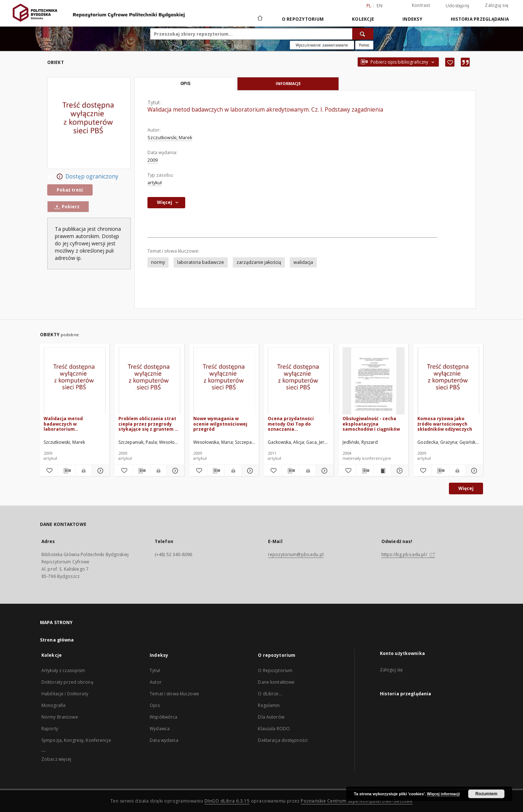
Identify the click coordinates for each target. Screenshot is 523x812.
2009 (153, 160)
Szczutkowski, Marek (170, 138)
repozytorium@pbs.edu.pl (296, 554)
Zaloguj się (497, 5)
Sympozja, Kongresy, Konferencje (76, 740)
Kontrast (421, 5)
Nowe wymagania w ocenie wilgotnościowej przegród (220, 424)
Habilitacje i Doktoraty (65, 694)
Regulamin (269, 705)
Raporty (50, 729)
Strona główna (57, 640)
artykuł (155, 183)
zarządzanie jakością (259, 262)
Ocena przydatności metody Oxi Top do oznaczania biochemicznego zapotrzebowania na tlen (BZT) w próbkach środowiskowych (297, 424)
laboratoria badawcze (201, 262)
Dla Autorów (271, 717)
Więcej (466, 488)
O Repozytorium (275, 670)
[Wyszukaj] (363, 34)
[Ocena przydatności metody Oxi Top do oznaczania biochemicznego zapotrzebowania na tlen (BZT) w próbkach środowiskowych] (299, 381)
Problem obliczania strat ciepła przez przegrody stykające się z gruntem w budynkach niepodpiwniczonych (148, 424)
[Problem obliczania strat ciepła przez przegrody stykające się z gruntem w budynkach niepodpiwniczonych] (149, 381)
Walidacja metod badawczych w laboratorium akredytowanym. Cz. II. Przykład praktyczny (70, 424)
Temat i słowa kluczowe (174, 694)
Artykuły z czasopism (63, 670)
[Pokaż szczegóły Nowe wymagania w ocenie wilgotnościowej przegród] (249, 471)
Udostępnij (458, 6)
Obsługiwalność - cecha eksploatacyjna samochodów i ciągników (371, 424)
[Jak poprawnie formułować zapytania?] (364, 45)
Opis (155, 705)
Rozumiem (486, 794)
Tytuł (155, 670)
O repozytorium (303, 19)
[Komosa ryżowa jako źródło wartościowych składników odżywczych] (448, 381)
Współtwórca (163, 717)
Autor (156, 682)
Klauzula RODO (274, 729)
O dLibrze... (270, 694)
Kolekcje (363, 19)
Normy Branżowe (60, 717)
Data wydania (164, 740)
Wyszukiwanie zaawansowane (322, 45)
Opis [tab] (185, 84)
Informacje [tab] (288, 83)
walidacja (303, 262)
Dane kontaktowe (276, 682)
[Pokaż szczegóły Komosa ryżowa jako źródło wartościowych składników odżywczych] (473, 471)
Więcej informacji (443, 794)
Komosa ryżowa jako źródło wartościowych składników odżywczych (445, 424)
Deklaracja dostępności (283, 740)
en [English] (380, 6)
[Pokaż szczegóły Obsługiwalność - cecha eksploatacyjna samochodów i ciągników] (399, 471)
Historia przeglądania (480, 19)
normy (158, 262)
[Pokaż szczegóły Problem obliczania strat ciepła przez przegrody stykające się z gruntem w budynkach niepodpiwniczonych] (174, 471)
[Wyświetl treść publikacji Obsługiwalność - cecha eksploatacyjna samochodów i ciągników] (382, 471)
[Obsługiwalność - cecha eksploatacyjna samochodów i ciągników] (374, 381)
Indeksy (412, 19)
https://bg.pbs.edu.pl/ (408, 554)
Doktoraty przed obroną (67, 682)
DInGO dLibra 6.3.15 (227, 801)
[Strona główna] (260, 19)
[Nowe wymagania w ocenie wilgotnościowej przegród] (224, 381)
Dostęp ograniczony (83, 177)
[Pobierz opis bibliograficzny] (66, 471)
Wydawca (160, 729)
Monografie (54, 705)
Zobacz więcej (56, 759)
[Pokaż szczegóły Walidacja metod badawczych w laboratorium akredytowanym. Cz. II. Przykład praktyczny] (100, 471)
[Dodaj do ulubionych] (450, 62)
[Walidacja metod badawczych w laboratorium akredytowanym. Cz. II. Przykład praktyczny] (75, 381)
